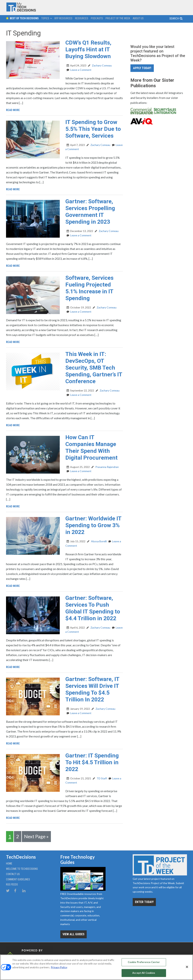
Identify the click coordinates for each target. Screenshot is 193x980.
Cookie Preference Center (144, 962)
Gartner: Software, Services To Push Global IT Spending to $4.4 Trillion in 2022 (93, 608)
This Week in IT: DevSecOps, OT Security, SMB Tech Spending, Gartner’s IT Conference (94, 368)
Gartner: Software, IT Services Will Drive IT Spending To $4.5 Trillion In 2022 (92, 689)
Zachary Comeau (102, 65)
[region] (96, 967)
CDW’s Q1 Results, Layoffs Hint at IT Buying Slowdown (88, 49)
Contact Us (13, 873)
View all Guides (74, 934)
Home (9, 863)
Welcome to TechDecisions (22, 868)
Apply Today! (142, 68)
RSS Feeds (12, 884)
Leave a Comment (81, 70)
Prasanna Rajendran (107, 467)
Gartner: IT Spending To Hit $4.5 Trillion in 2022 (92, 762)
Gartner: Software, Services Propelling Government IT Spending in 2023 (90, 211)
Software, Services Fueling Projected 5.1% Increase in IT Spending (89, 288)
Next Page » (36, 836)
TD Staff (101, 778)
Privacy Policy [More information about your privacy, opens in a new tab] (59, 967)
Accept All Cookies (144, 972)
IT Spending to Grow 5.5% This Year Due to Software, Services (93, 129)
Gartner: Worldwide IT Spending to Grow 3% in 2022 (93, 525)
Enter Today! (144, 901)
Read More (13, 110)
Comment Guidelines (18, 879)
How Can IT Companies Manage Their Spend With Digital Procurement (92, 447)
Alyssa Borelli (99, 541)
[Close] (187, 967)
